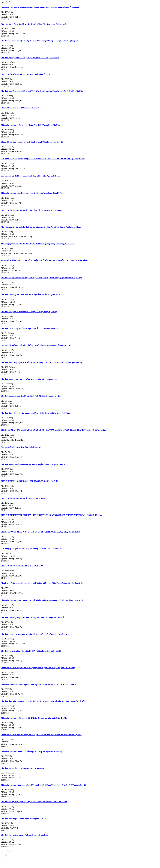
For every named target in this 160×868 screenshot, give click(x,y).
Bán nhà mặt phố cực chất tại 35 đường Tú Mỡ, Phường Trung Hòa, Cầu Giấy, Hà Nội (36, 345)
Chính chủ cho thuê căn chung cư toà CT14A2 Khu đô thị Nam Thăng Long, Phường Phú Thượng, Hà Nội (43, 785)
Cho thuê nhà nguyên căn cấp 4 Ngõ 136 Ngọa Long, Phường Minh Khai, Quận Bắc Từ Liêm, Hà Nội (41, 278)
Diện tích (5, 14)
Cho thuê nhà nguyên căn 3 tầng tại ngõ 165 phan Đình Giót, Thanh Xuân (30, 58)
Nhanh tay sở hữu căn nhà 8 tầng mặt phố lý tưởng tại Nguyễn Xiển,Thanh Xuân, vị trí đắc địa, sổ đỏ (42, 583)
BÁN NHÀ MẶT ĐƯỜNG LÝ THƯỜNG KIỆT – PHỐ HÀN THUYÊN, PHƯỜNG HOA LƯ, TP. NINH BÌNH (44, 260)
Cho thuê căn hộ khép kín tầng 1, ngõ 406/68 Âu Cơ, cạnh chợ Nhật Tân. (30, 328)
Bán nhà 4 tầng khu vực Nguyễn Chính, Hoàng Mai (21, 447)
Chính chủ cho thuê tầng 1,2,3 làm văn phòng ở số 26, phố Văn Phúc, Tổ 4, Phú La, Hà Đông (38, 668)
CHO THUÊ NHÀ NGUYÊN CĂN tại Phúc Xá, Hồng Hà (24, 498)
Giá (3, 12)
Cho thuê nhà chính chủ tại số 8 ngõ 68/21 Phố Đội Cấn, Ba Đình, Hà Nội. (30, 396)
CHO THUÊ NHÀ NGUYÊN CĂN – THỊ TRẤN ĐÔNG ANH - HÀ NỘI (29, 481)
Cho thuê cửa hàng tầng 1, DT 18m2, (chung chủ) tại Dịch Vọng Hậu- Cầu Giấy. (33, 617)
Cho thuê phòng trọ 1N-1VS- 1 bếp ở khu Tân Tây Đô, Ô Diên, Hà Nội (29, 379)
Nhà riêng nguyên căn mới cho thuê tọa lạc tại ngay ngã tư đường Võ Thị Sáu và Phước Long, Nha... (41, 227)
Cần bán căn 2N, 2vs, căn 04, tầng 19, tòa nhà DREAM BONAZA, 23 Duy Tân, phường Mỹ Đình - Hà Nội (43, 159)
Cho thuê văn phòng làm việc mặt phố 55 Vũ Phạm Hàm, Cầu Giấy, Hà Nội (31, 651)
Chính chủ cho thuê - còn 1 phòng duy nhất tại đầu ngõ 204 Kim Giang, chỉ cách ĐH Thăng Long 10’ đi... (42, 600)
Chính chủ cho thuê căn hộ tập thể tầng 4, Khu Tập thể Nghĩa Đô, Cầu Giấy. (32, 752)
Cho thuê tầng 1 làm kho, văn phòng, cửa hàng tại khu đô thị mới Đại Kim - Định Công (36, 413)
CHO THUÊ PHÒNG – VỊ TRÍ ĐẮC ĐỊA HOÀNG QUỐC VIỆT (26, 74)
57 (6, 865)
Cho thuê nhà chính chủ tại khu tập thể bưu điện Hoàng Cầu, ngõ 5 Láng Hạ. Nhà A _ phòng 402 (40, 41)
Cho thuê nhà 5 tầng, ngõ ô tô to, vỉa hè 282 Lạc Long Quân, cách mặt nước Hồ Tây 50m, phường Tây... (42, 362)
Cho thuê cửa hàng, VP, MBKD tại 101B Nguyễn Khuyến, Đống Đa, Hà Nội (31, 294)
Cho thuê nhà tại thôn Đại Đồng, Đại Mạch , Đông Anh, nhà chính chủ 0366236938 (34, 802)
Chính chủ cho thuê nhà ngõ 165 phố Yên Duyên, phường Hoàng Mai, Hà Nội (32, 142)
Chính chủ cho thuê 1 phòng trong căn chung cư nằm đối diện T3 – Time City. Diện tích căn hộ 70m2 (41, 735)
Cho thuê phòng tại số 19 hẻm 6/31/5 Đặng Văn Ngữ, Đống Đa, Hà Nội (29, 312)
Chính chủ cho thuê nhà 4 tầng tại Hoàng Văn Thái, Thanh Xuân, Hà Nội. (30, 125)
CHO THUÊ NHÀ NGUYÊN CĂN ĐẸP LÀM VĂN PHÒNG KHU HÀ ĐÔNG (32, 210)
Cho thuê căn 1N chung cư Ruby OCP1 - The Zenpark (22, 768)
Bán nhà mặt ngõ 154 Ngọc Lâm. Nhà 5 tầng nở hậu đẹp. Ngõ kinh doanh (30, 176)
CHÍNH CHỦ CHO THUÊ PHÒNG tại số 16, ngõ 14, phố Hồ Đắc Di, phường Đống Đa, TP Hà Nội (41, 532)
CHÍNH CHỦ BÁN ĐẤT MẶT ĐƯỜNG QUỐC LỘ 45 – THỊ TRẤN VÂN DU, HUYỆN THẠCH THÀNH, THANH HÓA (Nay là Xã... (54, 430)
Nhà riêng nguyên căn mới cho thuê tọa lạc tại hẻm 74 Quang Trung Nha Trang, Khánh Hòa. (38, 244)
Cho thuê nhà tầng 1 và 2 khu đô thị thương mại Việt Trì (23, 819)
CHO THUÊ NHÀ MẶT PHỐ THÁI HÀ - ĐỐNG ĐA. (22, 566)
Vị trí (4, 17)
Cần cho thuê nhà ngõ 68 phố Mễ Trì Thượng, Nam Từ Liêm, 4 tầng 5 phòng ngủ (33, 24)
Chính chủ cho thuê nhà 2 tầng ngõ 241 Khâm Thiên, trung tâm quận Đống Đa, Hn (34, 718)
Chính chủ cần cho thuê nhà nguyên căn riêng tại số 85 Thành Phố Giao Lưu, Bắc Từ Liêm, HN (39, 685)
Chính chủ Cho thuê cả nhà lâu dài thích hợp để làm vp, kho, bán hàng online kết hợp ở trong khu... (41, 7)
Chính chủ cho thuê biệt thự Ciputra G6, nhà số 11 (21, 108)
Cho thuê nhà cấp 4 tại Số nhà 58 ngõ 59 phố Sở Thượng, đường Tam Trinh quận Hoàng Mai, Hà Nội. (42, 91)
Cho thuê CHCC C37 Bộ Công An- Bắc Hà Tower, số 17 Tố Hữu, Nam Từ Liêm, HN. (35, 634)
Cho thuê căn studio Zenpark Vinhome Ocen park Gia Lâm (24, 835)
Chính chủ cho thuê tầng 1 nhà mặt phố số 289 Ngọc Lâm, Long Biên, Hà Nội (32, 193)
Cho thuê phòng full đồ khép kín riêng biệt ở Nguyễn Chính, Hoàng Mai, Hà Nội (33, 464)
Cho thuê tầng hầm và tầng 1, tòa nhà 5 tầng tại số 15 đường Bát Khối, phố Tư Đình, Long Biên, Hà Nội (43, 701)
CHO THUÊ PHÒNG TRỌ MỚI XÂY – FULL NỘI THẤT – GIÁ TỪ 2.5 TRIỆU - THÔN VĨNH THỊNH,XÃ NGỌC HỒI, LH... (51, 515)
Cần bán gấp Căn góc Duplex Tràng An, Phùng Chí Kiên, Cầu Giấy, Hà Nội (31, 549)
